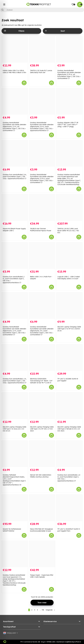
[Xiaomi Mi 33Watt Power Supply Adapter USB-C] (15, 207)
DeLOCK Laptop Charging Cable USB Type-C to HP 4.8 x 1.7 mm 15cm (42, 429)
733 (43, 610)
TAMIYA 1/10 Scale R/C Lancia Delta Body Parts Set (41, 71)
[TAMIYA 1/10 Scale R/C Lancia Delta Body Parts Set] (42, 49)
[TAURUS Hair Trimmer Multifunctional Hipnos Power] (42, 207)
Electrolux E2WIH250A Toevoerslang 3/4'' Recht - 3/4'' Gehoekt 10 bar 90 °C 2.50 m (41, 381)
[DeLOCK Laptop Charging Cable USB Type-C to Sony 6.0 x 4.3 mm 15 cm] (15, 406)
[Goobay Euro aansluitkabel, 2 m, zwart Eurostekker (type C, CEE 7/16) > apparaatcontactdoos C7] (15, 256)
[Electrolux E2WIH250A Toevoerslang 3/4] (42, 358)
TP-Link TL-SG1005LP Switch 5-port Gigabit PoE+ (69, 530)
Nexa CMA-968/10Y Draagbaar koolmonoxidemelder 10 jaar (42, 530)
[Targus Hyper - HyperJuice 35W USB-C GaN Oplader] (42, 554)
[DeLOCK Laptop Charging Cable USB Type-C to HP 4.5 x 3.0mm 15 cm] (69, 306)
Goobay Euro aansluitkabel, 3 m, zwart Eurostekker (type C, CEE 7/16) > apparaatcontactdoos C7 (15, 177)
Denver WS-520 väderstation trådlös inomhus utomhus (41, 476)
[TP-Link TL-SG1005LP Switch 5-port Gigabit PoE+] (69, 508)
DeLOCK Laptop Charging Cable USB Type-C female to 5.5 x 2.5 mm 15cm (69, 429)
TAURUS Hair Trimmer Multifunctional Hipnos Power (41, 230)
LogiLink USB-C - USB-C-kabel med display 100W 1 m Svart (69, 278)
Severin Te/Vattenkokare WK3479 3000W (12, 530)
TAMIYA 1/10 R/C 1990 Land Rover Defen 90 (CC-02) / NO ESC (68, 231)
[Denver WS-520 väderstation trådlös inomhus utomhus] (42, 454)
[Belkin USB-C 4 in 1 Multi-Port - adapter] (42, 256)
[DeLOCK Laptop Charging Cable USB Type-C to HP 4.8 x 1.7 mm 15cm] (42, 406)
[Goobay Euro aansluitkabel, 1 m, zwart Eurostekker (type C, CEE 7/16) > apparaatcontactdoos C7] (15, 358)
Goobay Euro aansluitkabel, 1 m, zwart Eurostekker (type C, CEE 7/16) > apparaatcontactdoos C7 (15, 381)
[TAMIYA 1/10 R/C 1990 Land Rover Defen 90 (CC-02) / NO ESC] (69, 207)
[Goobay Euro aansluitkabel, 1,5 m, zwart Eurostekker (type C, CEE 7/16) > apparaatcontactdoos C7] (69, 454)
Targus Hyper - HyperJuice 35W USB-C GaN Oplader (42, 576)
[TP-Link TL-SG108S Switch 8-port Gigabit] (69, 358)
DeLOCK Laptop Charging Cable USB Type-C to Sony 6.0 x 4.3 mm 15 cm (14, 429)
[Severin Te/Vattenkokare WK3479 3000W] (15, 508)
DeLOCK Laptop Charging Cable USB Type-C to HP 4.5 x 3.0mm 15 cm (69, 329)
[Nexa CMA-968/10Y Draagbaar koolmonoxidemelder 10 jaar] (42, 508)
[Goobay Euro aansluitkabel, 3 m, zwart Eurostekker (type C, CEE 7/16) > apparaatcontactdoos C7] (15, 154)
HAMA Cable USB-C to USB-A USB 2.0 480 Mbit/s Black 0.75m (14, 71)
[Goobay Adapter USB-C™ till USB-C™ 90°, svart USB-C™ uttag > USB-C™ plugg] (69, 101)
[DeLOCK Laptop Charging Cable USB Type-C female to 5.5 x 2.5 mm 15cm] (69, 406)
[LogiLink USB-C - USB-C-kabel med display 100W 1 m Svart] (69, 256)
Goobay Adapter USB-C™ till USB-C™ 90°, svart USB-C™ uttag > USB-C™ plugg (68, 125)
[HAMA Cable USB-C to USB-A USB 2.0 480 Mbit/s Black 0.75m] (15, 49)
